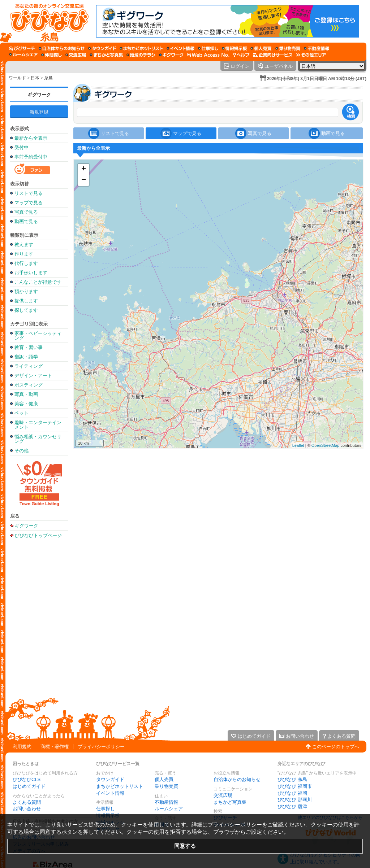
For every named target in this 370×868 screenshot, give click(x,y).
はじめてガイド (29, 786)
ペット (21, 413)
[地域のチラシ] (141, 55)
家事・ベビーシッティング (38, 336)
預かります (26, 291)
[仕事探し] (208, 48)
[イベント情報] (180, 48)
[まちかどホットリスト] (141, 48)
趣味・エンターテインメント (38, 425)
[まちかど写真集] (106, 55)
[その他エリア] (311, 55)
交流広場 (223, 795)
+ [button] (84, 169)
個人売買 (164, 779)
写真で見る (26, 212)
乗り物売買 (166, 786)
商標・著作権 (55, 747)
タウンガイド (110, 779)
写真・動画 (26, 394)
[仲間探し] (51, 55)
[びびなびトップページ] (46, 21)
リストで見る (29, 193)
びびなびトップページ (38, 535)
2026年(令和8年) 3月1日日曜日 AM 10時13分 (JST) (317, 79)
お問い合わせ (27, 809)
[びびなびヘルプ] (241, 55)
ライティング (29, 366)
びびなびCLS (27, 779)
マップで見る (29, 203)
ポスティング (29, 385)
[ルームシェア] (23, 55)
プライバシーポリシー (101, 747)
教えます (24, 245)
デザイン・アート (33, 376)
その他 (21, 451)
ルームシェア (169, 809)
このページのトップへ (336, 747)
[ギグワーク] (171, 55)
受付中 (21, 147)
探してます (26, 310)
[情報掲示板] (234, 48)
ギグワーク (39, 95)
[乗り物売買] (288, 48)
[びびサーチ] (22, 48)
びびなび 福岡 (292, 793)
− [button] (84, 180)
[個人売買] (261, 48)
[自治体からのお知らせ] (62, 48)
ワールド (17, 78)
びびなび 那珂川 (295, 800)
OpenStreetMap (326, 445)
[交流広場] (76, 55)
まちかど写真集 (230, 802)
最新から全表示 (31, 138)
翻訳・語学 (26, 357)
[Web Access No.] (208, 55)
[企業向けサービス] (273, 55)
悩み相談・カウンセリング (38, 439)
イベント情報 (110, 793)
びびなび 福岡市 (295, 786)
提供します (26, 301)
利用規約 (22, 747)
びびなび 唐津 (292, 806)
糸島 (48, 78)
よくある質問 (27, 802)
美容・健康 (26, 404)
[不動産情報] (317, 48)
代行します (26, 263)
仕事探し (106, 809)
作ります (24, 254)
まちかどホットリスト (120, 786)
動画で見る (26, 221)
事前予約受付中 (31, 157)
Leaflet (298, 445)
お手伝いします (31, 273)
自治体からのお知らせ (237, 779)
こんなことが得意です (38, 282)
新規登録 (39, 112)
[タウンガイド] (102, 48)
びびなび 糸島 (292, 779)
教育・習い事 (29, 347)
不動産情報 (166, 802)
